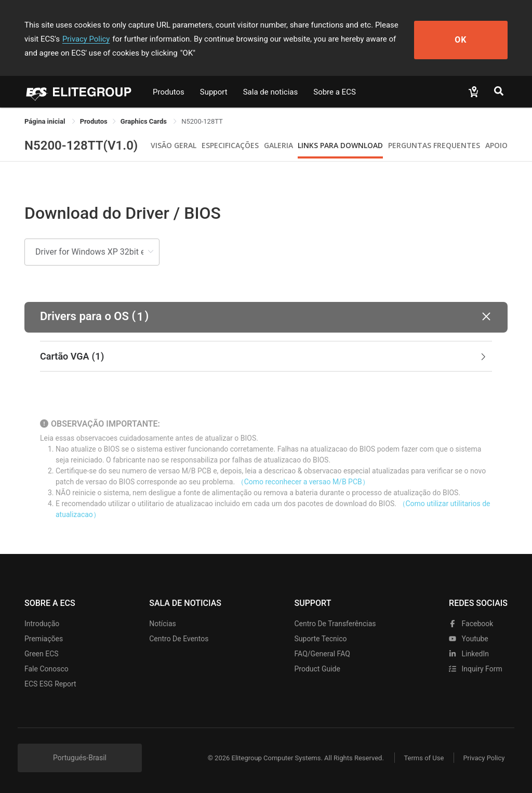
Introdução (42, 624)
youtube (469, 639)
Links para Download (340, 145)
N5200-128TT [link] (202, 121)
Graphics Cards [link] (144, 121)
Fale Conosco (46, 669)
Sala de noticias (271, 92)
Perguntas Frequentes (434, 145)
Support (214, 92)
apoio (496, 145)
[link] (94, 121)
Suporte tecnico (321, 639)
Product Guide (317, 669)
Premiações (44, 639)
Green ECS (42, 654)
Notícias (163, 624)
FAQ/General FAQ (322, 654)
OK (470, 39)
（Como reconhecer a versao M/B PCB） (303, 482)
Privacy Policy (70, 39)
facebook (471, 624)
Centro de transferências (335, 624)
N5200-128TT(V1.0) (81, 146)
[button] (266, 317)
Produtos (169, 92)
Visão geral (174, 145)
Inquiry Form (476, 669)
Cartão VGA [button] (264, 356)
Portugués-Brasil (80, 758)
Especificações (230, 145)
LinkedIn (469, 654)
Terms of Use (422, 758)
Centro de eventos (179, 639)
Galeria (278, 145)
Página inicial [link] (46, 121)
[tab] (266, 356)
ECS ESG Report (50, 684)
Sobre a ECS (335, 92)
